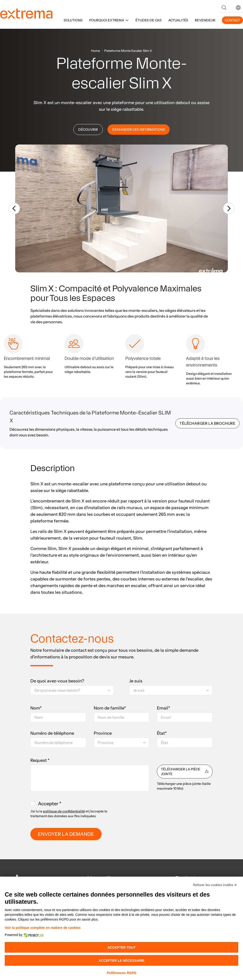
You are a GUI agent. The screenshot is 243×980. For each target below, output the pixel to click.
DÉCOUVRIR (88, 130)
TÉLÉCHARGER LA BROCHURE (207, 423)
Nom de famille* (110, 708)
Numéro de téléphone (52, 733)
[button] (238, 8)
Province (103, 733)
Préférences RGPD (122, 973)
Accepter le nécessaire (121, 961)
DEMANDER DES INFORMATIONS (139, 130)
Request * (40, 760)
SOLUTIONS (73, 20)
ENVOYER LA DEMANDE (66, 834)
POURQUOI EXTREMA (109, 20)
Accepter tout (122, 947)
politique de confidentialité (64, 811)
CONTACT (232, 20)
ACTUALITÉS (178, 20)
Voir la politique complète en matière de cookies (43, 928)
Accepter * (50, 804)
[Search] (224, 8)
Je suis (136, 681)
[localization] (238, 8)
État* (162, 733)
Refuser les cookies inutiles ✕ (215, 885)
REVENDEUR (205, 20)
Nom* (36, 708)
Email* (164, 708)
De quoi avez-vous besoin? (57, 681)
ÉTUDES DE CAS (149, 20)
